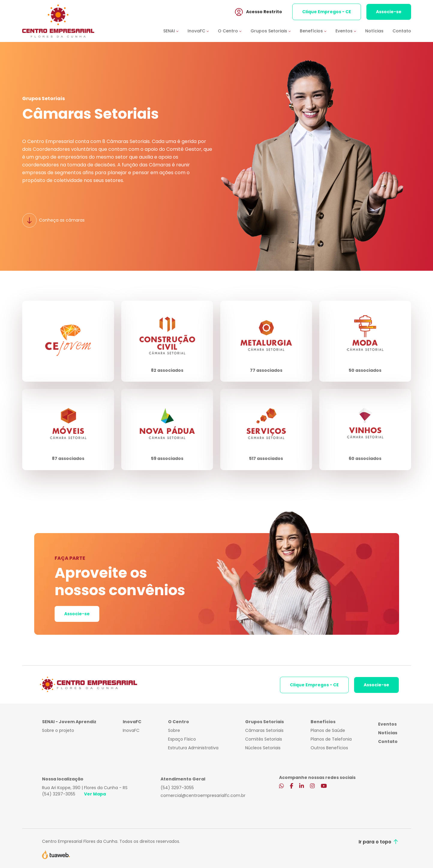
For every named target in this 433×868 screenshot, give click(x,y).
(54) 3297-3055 (59, 794)
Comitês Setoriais (264, 739)
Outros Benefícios (329, 748)
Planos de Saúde (328, 730)
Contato (402, 31)
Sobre (174, 730)
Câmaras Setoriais (264, 730)
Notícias (374, 31)
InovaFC (131, 730)
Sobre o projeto (58, 730)
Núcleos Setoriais (263, 748)
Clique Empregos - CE (327, 12)
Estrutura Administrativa (193, 748)
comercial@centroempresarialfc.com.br (203, 795)
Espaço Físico (182, 739)
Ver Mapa (95, 794)
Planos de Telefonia (331, 739)
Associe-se (389, 12)
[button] (175, 31)
